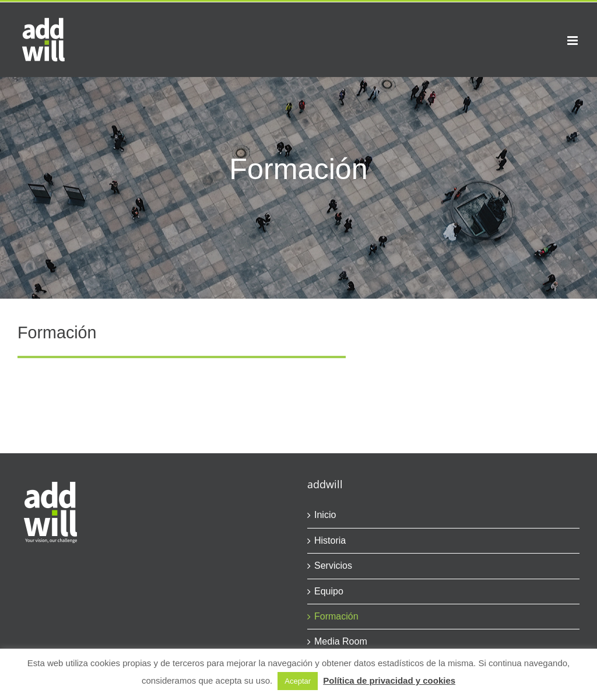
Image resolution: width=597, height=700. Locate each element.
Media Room (341, 641)
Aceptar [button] (298, 681)
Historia (330, 540)
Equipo (329, 591)
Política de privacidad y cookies (389, 680)
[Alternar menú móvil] (573, 41)
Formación (336, 616)
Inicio (325, 515)
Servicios (333, 566)
